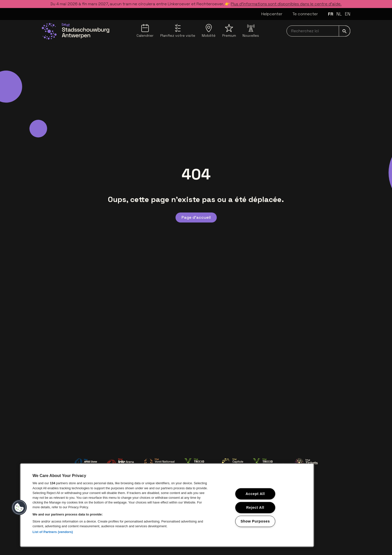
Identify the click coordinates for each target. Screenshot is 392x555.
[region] (167, 505)
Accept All (255, 494)
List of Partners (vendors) (53, 532)
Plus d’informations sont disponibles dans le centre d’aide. (286, 4)
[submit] (344, 31)
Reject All (255, 507)
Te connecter (305, 14)
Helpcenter (272, 14)
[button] (19, 507)
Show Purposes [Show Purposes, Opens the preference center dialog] (255, 521)
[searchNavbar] (318, 31)
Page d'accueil (196, 217)
